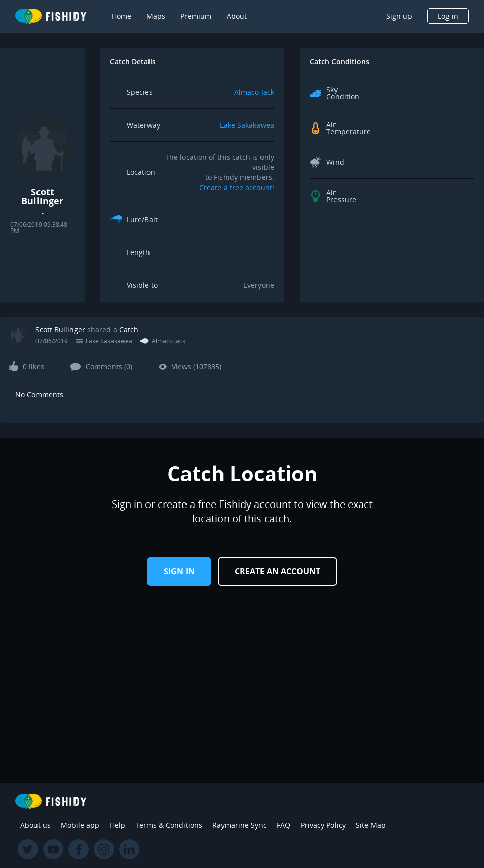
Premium (196, 16)
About (237, 16)
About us (35, 825)
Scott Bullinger (60, 329)
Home (121, 16)
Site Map (371, 825)
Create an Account (277, 571)
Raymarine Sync (239, 825)
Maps (156, 16)
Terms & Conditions (169, 825)
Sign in (179, 571)
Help (117, 825)
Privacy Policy (323, 825)
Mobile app (80, 825)
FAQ (284, 825)
